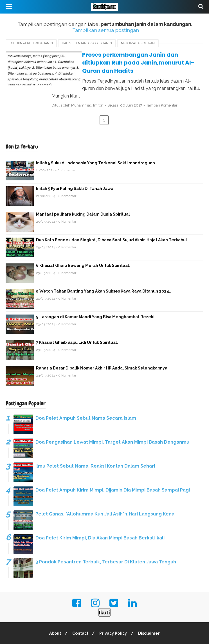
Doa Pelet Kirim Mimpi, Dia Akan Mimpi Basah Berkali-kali (100, 522)
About (54, 618)
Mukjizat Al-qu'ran (138, 43)
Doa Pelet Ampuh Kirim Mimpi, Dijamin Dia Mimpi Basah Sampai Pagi (113, 474)
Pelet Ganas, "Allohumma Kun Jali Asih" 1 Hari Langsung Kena (105, 498)
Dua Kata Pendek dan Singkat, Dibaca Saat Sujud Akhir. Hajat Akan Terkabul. (112, 224)
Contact (80, 618)
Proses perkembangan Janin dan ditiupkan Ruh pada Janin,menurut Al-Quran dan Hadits (129, 59)
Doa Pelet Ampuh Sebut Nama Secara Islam (86, 403)
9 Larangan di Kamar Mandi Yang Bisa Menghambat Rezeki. (96, 301)
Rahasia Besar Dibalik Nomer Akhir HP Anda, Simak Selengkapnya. (102, 353)
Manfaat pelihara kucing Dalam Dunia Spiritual (83, 199)
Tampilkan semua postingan (106, 30)
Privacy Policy (114, 618)
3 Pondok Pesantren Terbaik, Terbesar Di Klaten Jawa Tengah (106, 546)
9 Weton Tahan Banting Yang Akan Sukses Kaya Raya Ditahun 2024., (104, 276)
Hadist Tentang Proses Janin (87, 43)
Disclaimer (150, 618)
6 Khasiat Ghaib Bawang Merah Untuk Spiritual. (83, 250)
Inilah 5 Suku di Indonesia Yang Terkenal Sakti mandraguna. (96, 147)
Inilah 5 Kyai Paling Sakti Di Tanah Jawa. (75, 173)
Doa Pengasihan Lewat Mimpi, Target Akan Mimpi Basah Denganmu (112, 427)
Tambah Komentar (171, 90)
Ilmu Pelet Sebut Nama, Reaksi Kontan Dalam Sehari (95, 451)
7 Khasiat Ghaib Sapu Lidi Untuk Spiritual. (77, 327)
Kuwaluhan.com (117, 636)
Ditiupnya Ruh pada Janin (31, 43)
